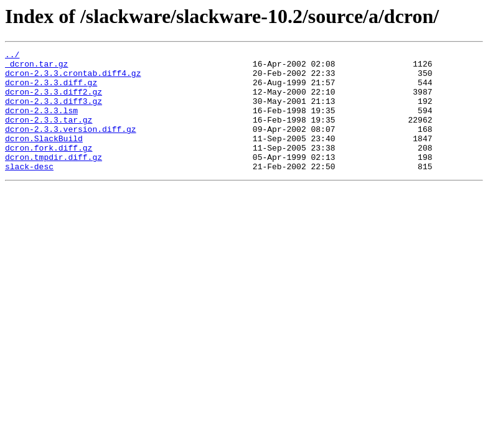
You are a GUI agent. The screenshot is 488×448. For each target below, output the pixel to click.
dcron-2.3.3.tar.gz (49, 134)
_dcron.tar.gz (36, 67)
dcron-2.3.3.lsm (41, 123)
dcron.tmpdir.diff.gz (54, 179)
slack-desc (29, 190)
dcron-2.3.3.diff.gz (51, 90)
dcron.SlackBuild (44, 157)
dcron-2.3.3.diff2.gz (54, 101)
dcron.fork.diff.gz (49, 168)
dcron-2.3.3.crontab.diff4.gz (73, 78)
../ (12, 56)
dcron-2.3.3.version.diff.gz (71, 146)
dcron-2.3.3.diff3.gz (54, 112)
